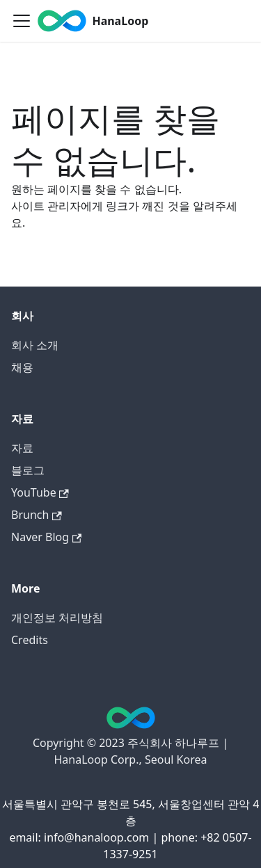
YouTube (40, 492)
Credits (30, 640)
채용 (22, 367)
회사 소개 (35, 345)
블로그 (28, 470)
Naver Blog (46, 537)
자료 (22, 448)
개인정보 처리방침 (57, 618)
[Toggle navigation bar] (22, 21)
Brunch (37, 515)
